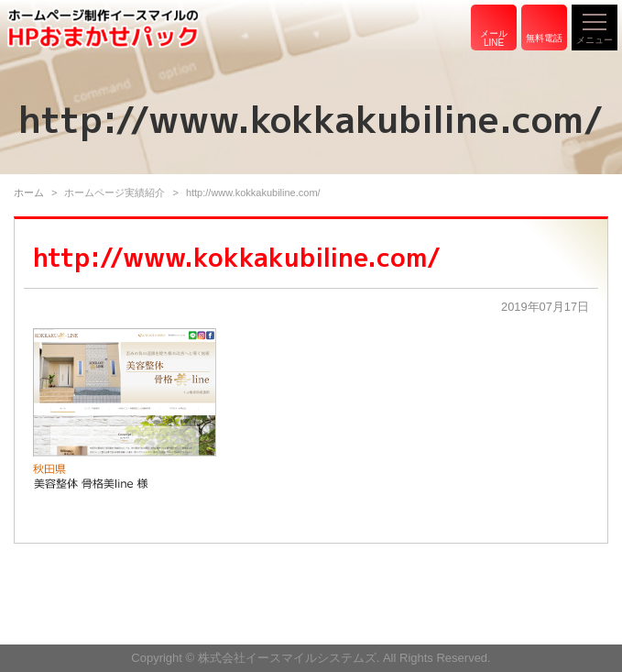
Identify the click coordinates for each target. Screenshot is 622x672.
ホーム (29, 193)
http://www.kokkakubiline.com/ (237, 257)
